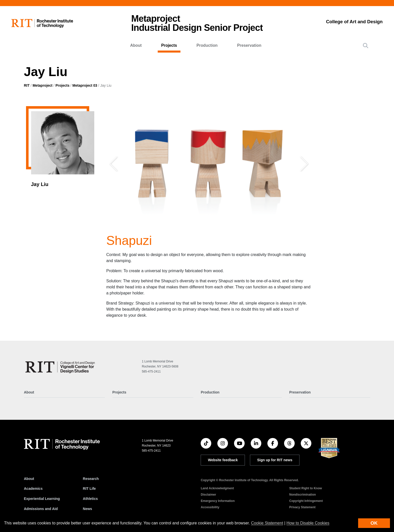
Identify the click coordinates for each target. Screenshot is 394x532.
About (136, 45)
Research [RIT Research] (91, 479)
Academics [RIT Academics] (33, 489)
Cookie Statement (267, 523)
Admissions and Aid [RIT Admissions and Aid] (41, 509)
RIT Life (89, 489)
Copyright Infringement (306, 501)
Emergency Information (218, 501)
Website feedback (223, 460)
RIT (27, 85)
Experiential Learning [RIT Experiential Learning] (42, 499)
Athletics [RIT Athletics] (90, 499)
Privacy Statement (302, 507)
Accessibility (210, 507)
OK (374, 523)
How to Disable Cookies (308, 523)
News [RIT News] (88, 509)
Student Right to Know (305, 488)
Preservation (249, 45)
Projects (169, 45)
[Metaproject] (61, 367)
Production (207, 45)
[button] (366, 46)
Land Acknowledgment (217, 488)
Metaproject (43, 85)
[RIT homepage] (42, 23)
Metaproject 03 (85, 85)
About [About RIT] (29, 479)
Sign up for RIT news (275, 460)
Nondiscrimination (302, 495)
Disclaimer (208, 495)
